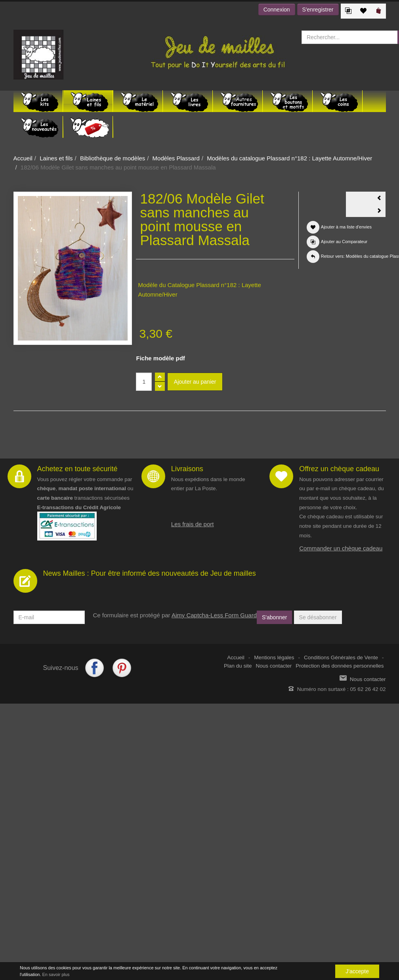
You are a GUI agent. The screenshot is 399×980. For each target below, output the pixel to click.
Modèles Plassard (176, 158)
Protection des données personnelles (340, 666)
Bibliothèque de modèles (113, 158)
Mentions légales (274, 657)
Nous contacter (274, 666)
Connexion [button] (277, 10)
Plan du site (238, 666)
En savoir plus (56, 974)
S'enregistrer (318, 10)
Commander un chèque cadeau (341, 548)
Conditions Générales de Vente (341, 657)
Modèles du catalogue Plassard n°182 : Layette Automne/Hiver (289, 158)
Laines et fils (56, 158)
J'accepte (357, 971)
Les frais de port (193, 524)
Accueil (23, 158)
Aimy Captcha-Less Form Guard (214, 615)
